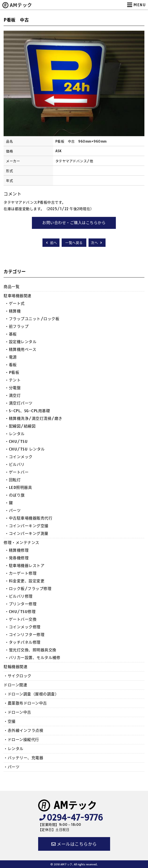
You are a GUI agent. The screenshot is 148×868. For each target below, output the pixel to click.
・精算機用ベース (21, 349)
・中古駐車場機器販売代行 (29, 518)
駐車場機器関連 (18, 296)
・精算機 (13, 311)
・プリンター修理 (21, 604)
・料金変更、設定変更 (25, 581)
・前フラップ (17, 326)
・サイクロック (18, 676)
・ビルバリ (15, 464)
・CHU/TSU (16, 441)
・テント (13, 380)
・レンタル (15, 434)
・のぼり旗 (15, 495)
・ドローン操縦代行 (21, 740)
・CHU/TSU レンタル (25, 449)
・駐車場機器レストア (25, 566)
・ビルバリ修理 (19, 596)
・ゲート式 (15, 303)
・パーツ (13, 510)
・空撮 (10, 721)
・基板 (11, 334)
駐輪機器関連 (15, 667)
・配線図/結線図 (20, 426)
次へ (97, 243)
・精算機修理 (17, 550)
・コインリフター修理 (25, 635)
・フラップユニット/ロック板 (32, 319)
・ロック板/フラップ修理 (28, 589)
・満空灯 (13, 395)
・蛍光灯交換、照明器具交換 (31, 650)
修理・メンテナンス (21, 543)
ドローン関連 (15, 685)
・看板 (11, 365)
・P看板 (12, 372)
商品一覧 (12, 287)
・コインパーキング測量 (27, 533)
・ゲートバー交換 (21, 619)
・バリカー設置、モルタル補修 (33, 658)
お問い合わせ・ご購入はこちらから (74, 223)
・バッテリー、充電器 (23, 758)
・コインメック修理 (23, 627)
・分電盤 (13, 388)
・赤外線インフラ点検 (23, 730)
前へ (51, 243)
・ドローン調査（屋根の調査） (31, 694)
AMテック (21, 5)
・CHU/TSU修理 (20, 612)
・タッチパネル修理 (23, 642)
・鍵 (9, 503)
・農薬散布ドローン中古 (25, 703)
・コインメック (19, 457)
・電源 (11, 357)
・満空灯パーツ (19, 403)
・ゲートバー (17, 472)
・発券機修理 (17, 558)
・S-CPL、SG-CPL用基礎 (27, 411)
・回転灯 (13, 480)
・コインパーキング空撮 (27, 526)
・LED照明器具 (18, 487)
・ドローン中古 (17, 712)
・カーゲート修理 (21, 573)
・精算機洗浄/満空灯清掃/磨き (34, 418)
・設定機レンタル (21, 342)
